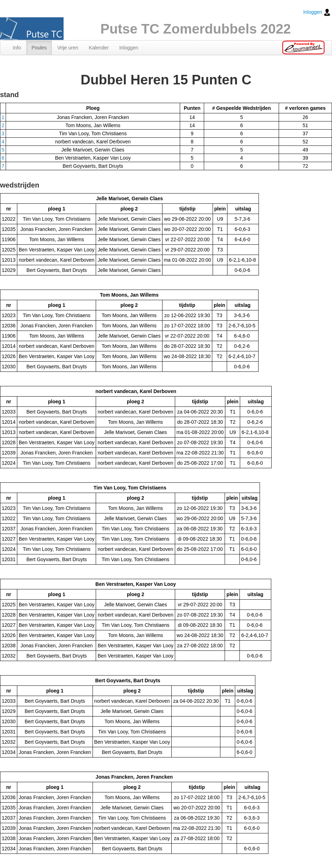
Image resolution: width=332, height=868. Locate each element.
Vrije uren (68, 48)
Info (17, 48)
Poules (39, 48)
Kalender (99, 48)
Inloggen (317, 12)
